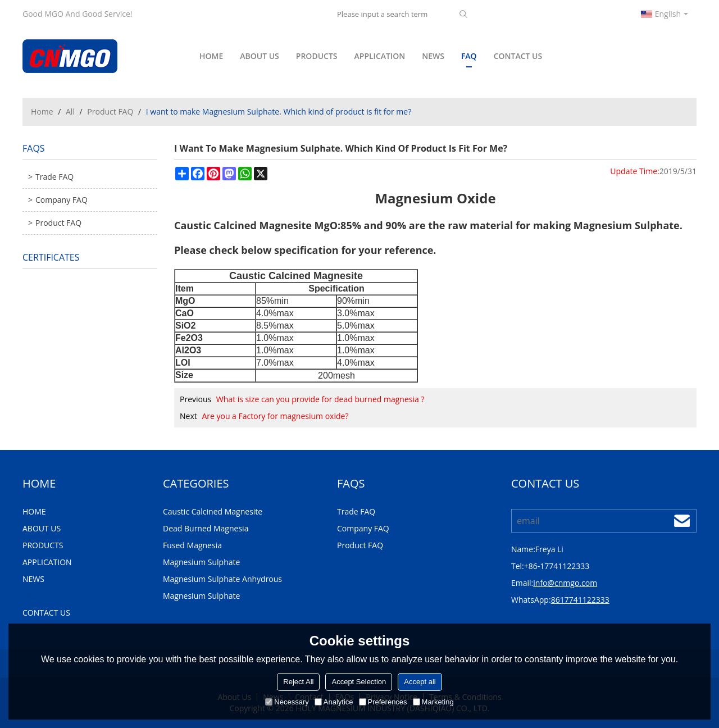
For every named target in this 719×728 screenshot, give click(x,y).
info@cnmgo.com (565, 583)
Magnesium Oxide (435, 198)
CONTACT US (518, 56)
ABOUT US (260, 56)
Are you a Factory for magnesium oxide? (275, 416)
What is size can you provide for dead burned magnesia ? (320, 399)
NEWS (433, 56)
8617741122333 (580, 600)
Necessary (287, 702)
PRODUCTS (317, 56)
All (70, 112)
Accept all (420, 682)
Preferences (383, 702)
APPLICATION (380, 56)
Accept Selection (359, 682)
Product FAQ (110, 112)
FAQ (469, 59)
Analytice (334, 702)
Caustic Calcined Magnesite (243, 225)
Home (42, 112)
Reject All (298, 682)
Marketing (433, 702)
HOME (211, 56)
